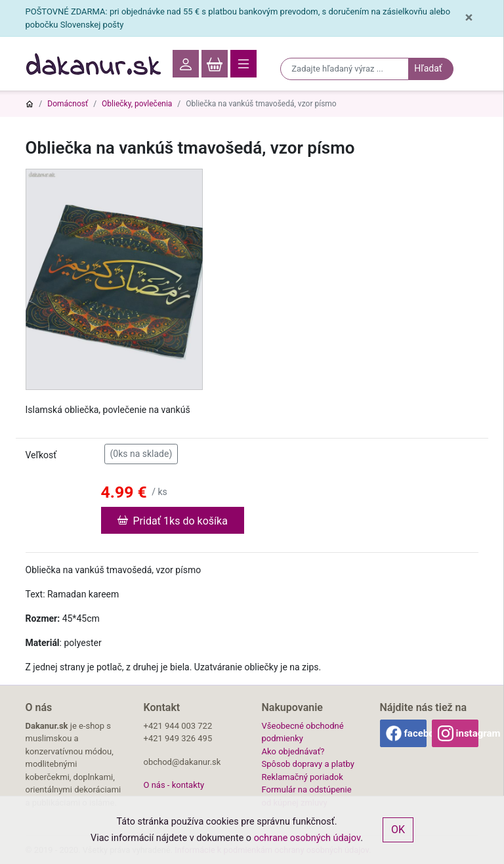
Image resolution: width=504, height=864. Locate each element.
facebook (415, 733)
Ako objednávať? (293, 751)
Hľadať (428, 68)
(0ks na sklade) (141, 453)
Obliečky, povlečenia (137, 104)
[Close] (469, 18)
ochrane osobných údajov (307, 838)
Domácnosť (68, 104)
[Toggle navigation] (243, 64)
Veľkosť (41, 455)
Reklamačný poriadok (303, 777)
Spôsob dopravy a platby (308, 764)
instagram (467, 733)
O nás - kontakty (174, 785)
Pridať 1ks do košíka (173, 520)
